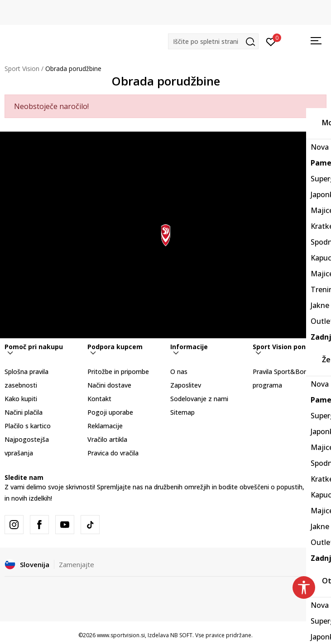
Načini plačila (24, 412)
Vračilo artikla (107, 439)
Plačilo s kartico (28, 426)
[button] (213, 41)
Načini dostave (109, 385)
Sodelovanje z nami (199, 399)
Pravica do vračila (113, 453)
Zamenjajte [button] (77, 564)
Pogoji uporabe (110, 412)
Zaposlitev (186, 385)
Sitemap (182, 412)
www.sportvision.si (121, 635)
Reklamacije (105, 426)
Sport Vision (22, 69)
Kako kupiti (21, 399)
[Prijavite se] (271, 41)
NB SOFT (181, 635)
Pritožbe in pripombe (118, 372)
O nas (179, 372)
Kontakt (99, 399)
